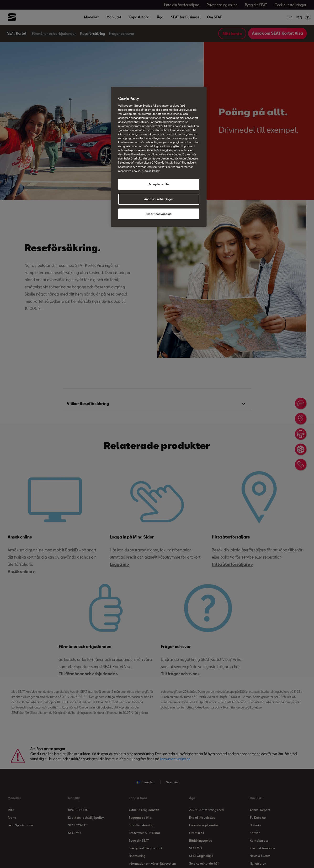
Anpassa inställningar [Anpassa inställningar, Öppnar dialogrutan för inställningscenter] (159, 199)
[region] (159, 157)
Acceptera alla (159, 184)
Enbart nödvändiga (159, 214)
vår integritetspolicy (168, 150)
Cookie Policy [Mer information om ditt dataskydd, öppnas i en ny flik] (151, 171)
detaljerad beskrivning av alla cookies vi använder (150, 154)
